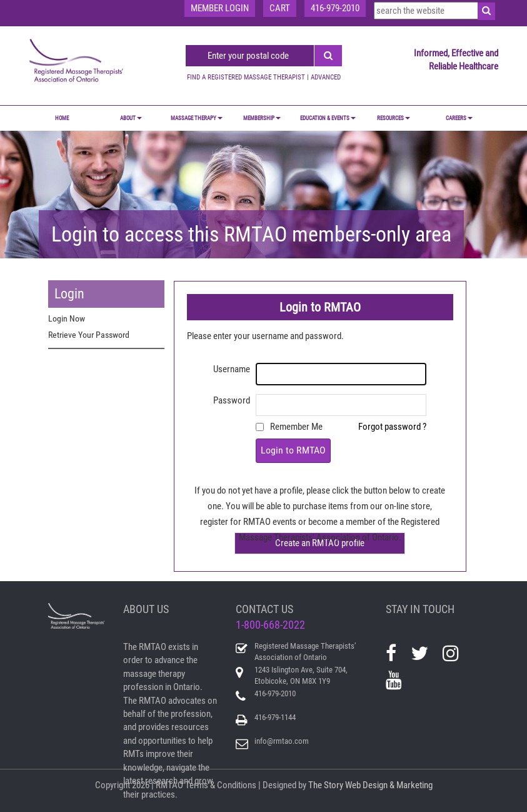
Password (232, 400)
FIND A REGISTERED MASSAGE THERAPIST (246, 77)
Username (232, 369)
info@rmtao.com (282, 741)
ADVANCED (326, 77)
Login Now (67, 318)
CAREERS (459, 118)
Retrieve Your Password (89, 335)
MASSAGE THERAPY (197, 118)
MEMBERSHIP (262, 118)
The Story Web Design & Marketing (370, 785)
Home (62, 118)
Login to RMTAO (293, 450)
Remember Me (296, 427)
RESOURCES (394, 118)
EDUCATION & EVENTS (328, 118)
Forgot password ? (392, 427)
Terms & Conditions (221, 785)
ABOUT (131, 118)
